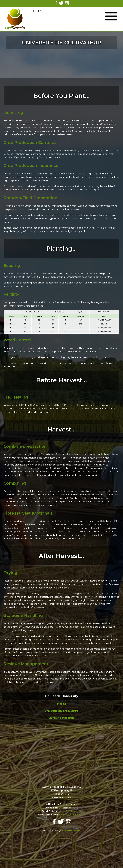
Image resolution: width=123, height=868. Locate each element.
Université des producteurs (61, 711)
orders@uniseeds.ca (70, 811)
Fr (39, 11)
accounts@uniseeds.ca (72, 815)
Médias (61, 704)
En (35, 11)
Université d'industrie (61, 718)
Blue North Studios (71, 831)
